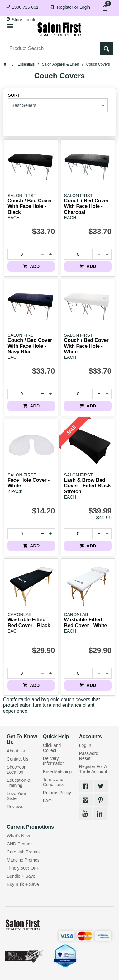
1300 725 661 (25, 7)
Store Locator (25, 20)
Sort (14, 95)
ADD (34, 266)
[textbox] (53, 48)
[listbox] (58, 105)
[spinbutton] (21, 254)
